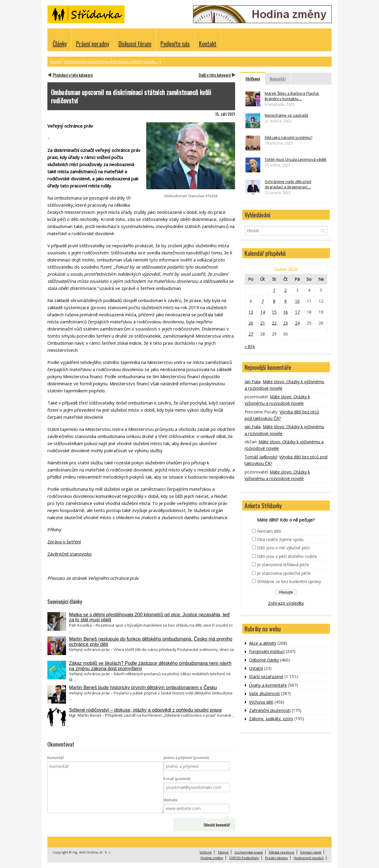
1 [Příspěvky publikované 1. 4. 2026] (274, 290)
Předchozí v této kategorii (73, 75)
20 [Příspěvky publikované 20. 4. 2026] (251, 323)
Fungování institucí (267, 651)
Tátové (223, 852)
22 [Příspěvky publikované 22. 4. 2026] (274, 323)
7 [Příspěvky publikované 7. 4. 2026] (263, 301)
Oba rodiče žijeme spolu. (281, 539)
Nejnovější (278, 79)
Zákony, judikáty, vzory (271, 719)
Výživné (206, 852)
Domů (56, 61)
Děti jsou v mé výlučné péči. (284, 548)
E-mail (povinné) (177, 779)
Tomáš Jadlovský (261, 457)
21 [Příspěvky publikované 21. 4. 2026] (263, 323)
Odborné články (264, 660)
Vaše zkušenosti (264, 693)
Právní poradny (93, 44)
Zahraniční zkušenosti (270, 710)
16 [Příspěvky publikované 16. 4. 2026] (285, 312)
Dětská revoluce (282, 852)
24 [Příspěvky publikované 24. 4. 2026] (297, 323)
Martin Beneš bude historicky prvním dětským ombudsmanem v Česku (143, 687)
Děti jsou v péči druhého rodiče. (287, 556)
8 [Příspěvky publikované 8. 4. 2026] (274, 301)
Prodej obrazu (276, 858)
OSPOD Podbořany (244, 858)
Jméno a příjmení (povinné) (186, 758)
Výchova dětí (261, 702)
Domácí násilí (311, 852)
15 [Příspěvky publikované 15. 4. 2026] (274, 312)
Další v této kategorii (215, 75)
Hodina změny (212, 858)
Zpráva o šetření (64, 542)
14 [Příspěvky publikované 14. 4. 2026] (263, 312)
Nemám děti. (269, 531)
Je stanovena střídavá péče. (283, 565)
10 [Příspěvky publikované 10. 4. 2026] (297, 301)
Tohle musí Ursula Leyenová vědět (296, 159)
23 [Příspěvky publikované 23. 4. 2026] (285, 323)
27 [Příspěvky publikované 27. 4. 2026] (251, 334)
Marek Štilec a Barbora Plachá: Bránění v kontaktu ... (292, 96)
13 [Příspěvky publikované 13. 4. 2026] (251, 312)
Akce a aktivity (263, 643)
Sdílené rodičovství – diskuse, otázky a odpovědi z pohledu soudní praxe (145, 710)
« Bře (250, 346)
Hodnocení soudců (309, 858)
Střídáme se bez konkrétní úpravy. (289, 581)
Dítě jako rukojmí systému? (289, 137)
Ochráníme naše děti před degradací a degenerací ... (288, 184)
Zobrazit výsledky (286, 603)
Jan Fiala (253, 382)
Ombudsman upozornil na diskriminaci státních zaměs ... (111, 61)
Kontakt (208, 44)
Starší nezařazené (266, 677)
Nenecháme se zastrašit (286, 115)
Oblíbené (253, 79)
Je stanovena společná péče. (284, 573)
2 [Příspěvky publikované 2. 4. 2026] (285, 290)
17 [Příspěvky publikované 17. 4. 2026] (297, 312)
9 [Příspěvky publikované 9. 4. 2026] (285, 301)
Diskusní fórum (135, 44)
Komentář (56, 758)
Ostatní (256, 668)
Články (60, 44)
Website (171, 800)
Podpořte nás (175, 44)
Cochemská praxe (249, 852)
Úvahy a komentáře (268, 685)
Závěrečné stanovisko (70, 554)
